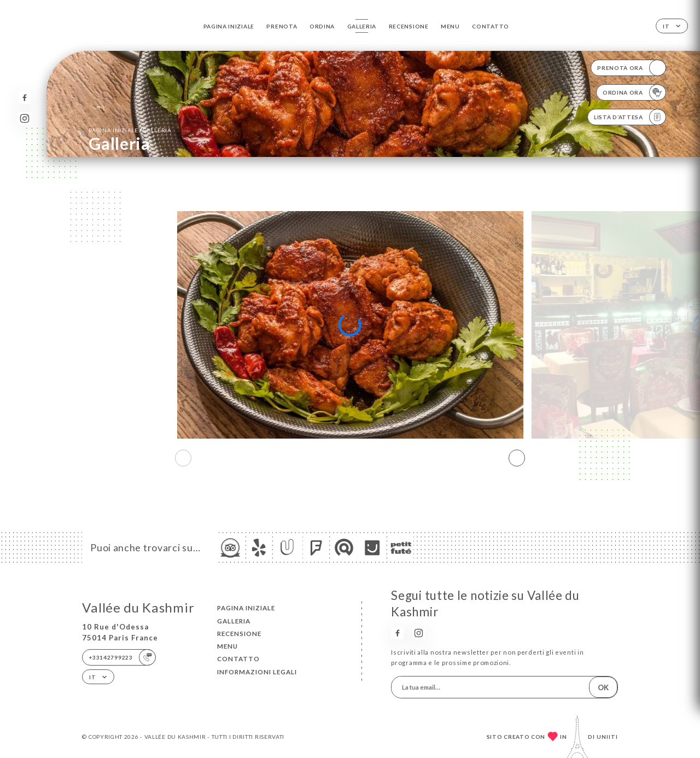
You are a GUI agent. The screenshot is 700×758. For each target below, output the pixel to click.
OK (603, 687)
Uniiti (607, 737)
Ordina (322, 26)
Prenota (282, 26)
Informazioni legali (257, 672)
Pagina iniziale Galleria (130, 130)
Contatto (491, 26)
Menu (450, 26)
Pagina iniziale (229, 26)
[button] (517, 458)
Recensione (409, 26)
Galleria (362, 26)
